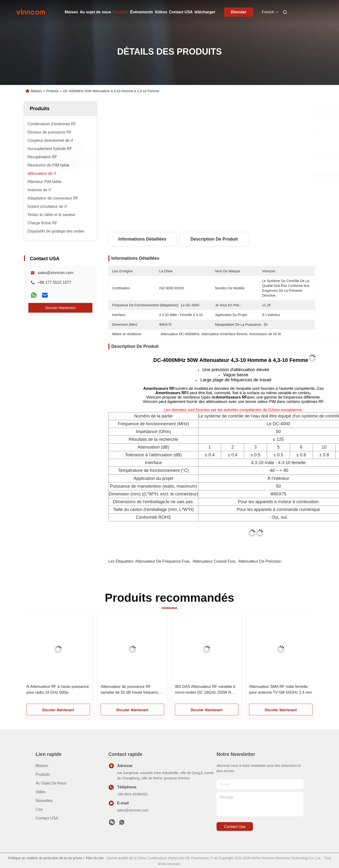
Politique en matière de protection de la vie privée (45, 858)
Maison (71, 12)
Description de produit (214, 239)
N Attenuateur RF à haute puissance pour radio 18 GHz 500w (58, 689)
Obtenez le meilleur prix (242, 177)
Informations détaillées (142, 239)
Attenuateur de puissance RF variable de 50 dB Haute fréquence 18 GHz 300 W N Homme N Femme (132, 690)
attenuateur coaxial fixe (214, 561)
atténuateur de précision (260, 561)
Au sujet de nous (95, 12)
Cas (39, 809)
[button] (34, 661)
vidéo (41, 792)
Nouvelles (44, 801)
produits (43, 774)
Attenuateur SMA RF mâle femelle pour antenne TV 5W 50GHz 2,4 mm (280, 689)
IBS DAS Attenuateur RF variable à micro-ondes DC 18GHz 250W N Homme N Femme (205, 690)
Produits (121, 12)
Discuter (239, 12)
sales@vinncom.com (56, 273)
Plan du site (95, 858)
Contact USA (181, 12)
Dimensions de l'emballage (139, 502)
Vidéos (161, 12)
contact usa (235, 827)
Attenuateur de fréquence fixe (162, 561)
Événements (141, 12)
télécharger (205, 12)
